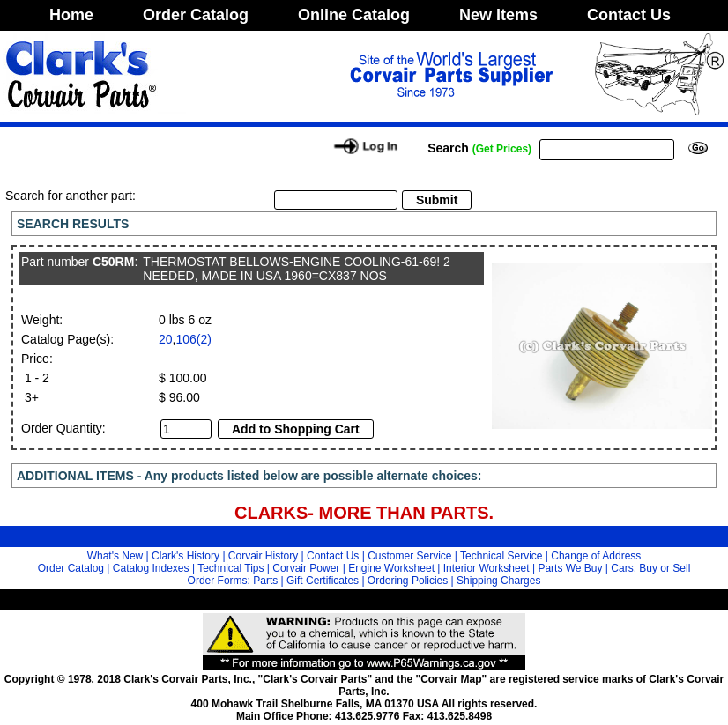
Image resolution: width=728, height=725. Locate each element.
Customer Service (409, 556)
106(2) (193, 339)
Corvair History (263, 556)
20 (166, 339)
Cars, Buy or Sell (650, 568)
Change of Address (596, 556)
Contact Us (629, 15)
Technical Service (501, 556)
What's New (115, 556)
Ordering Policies (408, 581)
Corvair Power (306, 568)
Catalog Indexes (151, 568)
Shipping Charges (498, 581)
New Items (498, 15)
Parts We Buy (570, 568)
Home (71, 15)
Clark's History (186, 556)
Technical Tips (230, 568)
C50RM (113, 262)
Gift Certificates (323, 581)
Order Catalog (196, 15)
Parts (265, 581)
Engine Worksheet (391, 568)
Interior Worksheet (487, 568)
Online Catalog (354, 15)
